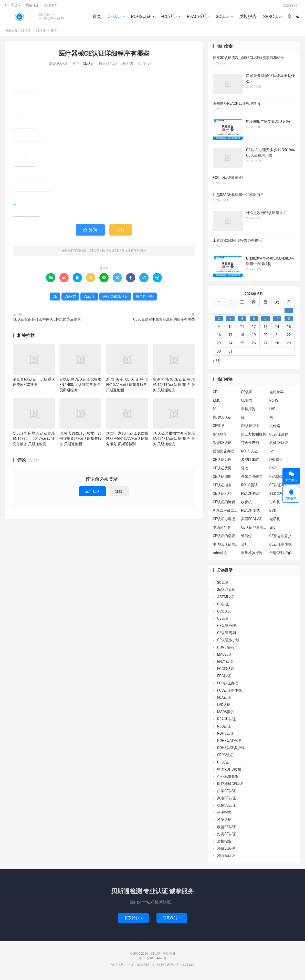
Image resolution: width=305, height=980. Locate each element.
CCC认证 (224, 614)
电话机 (275, 521)
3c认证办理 (226, 593)
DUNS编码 (225, 650)
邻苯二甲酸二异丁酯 (282, 496)
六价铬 (275, 428)
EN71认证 (225, 664)
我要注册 (33, 7)
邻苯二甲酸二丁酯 (226, 513)
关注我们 (290, 7)
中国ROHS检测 (229, 772)
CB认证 (223, 607)
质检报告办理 (224, 454)
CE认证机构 (222, 496)
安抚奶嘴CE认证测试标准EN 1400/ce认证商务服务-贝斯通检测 (80, 387)
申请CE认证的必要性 (226, 547)
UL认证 (223, 765)
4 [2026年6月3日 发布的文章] (242, 321)
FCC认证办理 (228, 686)
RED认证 (224, 729)
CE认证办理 (222, 462)
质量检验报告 (252, 555)
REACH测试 (250, 513)
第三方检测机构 (254, 437)
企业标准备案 (228, 779)
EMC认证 (224, 657)
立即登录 (92, 494)
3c (271, 454)
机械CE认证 (279, 445)
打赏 (121, 232)
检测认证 (224, 822)
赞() (144, 66)
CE (26, 94)
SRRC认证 (272, 18)
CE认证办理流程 (226, 521)
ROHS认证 (141, 18)
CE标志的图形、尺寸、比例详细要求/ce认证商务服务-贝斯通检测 (80, 441)
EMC (217, 403)
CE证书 (219, 428)
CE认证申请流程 (254, 530)
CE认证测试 (279, 488)
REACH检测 (250, 496)
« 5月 (217, 364)
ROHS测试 (249, 488)
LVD (272, 411)
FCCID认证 (226, 672)
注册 (119, 494)
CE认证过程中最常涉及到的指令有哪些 (164, 322)
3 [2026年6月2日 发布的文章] (230, 321)
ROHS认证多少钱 (231, 751)
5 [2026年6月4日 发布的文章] (254, 321)
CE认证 (19, 18)
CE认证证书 (250, 428)
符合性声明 (15, 206)
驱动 (245, 471)
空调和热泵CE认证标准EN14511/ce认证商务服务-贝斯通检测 (174, 387)
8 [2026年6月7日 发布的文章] (289, 321)
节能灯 (246, 538)
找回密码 (51, 7)
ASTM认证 (226, 600)
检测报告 (224, 815)
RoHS (274, 403)
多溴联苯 (220, 437)
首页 (96, 18)
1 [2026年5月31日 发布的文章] (289, 313)
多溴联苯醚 (250, 462)
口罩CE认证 (227, 794)
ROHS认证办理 (229, 743)
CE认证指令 (222, 488)
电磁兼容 (277, 394)
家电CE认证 (227, 801)
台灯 (245, 547)
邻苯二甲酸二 (252, 479)
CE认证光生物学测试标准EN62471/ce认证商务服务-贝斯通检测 (174, 441)
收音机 (246, 504)
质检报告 (248, 18)
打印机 (275, 504)
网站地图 (169, 956)
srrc (272, 530)
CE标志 (26, 156)
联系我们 (133, 921)
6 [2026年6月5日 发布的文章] (266, 321)
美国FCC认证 (251, 521)
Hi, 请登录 (13, 7)
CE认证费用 (222, 471)
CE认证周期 (222, 479)
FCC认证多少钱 (229, 693)
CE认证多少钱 (281, 547)
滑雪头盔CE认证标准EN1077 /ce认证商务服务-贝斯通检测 (127, 387)
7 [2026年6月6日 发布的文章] (277, 321)
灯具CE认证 (227, 837)
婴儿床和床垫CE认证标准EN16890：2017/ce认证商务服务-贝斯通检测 (34, 441)
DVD (273, 513)
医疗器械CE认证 (22, 94)
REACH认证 (198, 18)
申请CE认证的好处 (282, 555)
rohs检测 (220, 555)
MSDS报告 (226, 715)
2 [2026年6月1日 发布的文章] (219, 321)
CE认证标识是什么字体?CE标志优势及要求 (47, 322)
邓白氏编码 (226, 851)
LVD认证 (224, 707)
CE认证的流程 (224, 504)
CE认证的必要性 (226, 538)
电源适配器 (222, 530)
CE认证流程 (279, 437)
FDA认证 (224, 700)
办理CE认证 (222, 420)
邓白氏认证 (226, 858)
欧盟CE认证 (222, 445)
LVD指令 (276, 462)
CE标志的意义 (281, 538)
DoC (273, 471)
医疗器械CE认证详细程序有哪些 (104, 56)
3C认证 (222, 18)
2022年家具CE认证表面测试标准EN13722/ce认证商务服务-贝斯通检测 (127, 441)
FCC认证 (169, 18)
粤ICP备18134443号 (152, 961)
